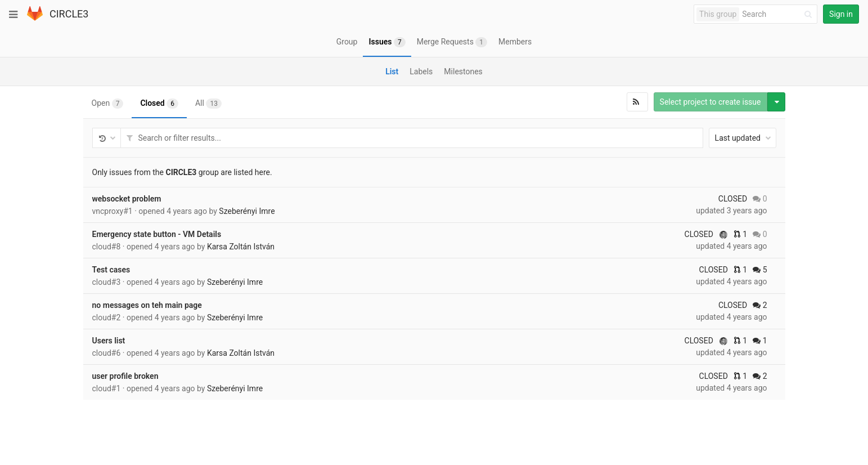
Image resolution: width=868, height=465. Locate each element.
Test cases (111, 270)
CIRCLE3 (69, 14)
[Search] (779, 14)
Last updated (743, 138)
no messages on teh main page (147, 305)
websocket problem (127, 199)
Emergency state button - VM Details (157, 234)
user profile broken (125, 376)
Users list (109, 341)
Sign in (841, 14)
